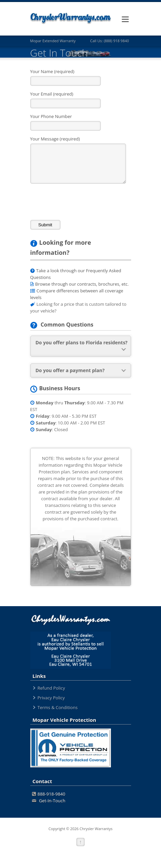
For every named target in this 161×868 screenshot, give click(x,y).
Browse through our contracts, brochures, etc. (82, 284)
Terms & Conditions (58, 707)
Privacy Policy (51, 698)
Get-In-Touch (49, 801)
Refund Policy (51, 688)
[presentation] (81, 201)
